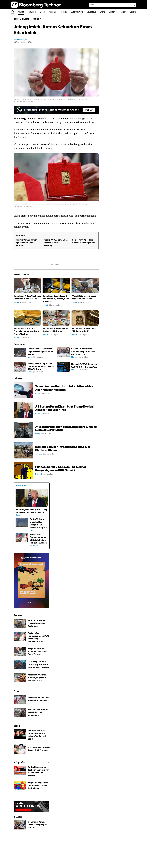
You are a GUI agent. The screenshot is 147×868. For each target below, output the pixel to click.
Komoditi (37, 19)
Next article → (56, 265)
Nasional (53, 12)
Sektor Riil (113, 12)
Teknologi (32, 12)
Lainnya (133, 12)
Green (124, 12)
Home (16, 19)
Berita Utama (22, 486)
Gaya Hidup (91, 12)
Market (21, 12)
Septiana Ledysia (20, 40)
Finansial (64, 12)
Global (42, 12)
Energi (102, 12)
